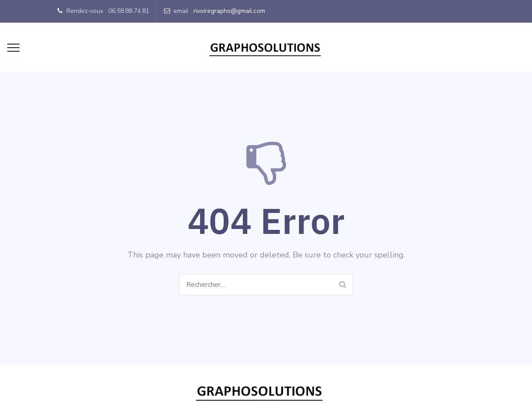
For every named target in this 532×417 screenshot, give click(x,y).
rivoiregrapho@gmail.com (229, 11)
